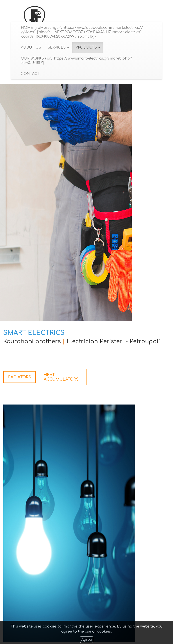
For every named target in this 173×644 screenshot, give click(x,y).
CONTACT (30, 74)
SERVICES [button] (58, 47)
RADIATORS (20, 377)
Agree (87, 640)
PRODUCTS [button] (88, 47)
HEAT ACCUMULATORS (61, 377)
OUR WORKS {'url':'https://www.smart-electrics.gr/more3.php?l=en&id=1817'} (76, 61)
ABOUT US (31, 47)
